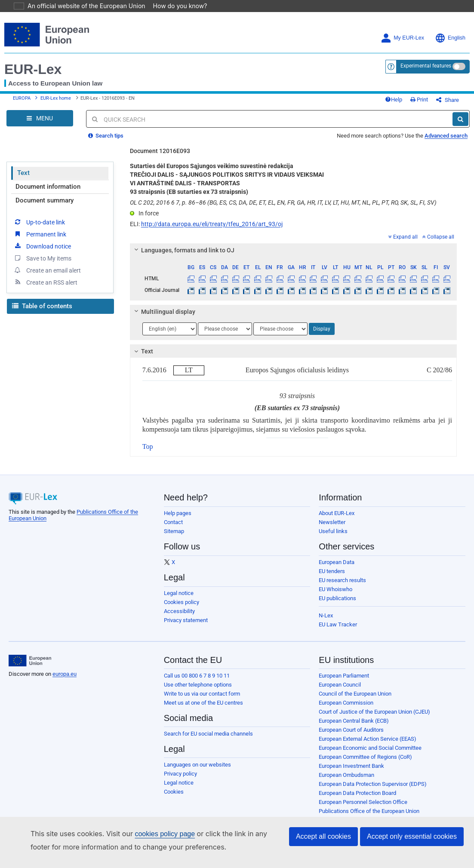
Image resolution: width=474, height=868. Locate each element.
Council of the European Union (355, 700)
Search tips (106, 142)
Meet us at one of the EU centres (203, 709)
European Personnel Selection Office (363, 808)
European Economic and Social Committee (370, 754)
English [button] (450, 38)
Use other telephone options (198, 691)
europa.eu (65, 680)
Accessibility (179, 618)
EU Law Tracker (338, 631)
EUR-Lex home (56, 102)
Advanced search (446, 142)
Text (23, 179)
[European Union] (30, 667)
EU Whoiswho (335, 596)
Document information (48, 193)
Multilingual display (163, 318)
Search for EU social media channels (208, 740)
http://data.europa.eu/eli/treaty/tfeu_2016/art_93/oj (212, 230)
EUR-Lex (33, 69)
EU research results (342, 587)
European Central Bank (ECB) (354, 727)
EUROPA (22, 102)
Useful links (333, 538)
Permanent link (40, 240)
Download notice (42, 252)
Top (148, 453)
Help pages (178, 520)
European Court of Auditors (351, 736)
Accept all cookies (323, 836)
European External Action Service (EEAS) (368, 745)
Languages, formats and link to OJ (183, 257)
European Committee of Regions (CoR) (365, 763)
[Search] (460, 126)
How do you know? (175, 6)
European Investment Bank (351, 772)
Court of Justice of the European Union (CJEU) (374, 718)
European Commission (346, 709)
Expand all (403, 243)
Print (433, 103)
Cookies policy (182, 609)
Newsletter (332, 529)
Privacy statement (186, 627)
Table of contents (42, 313)
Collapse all (438, 243)
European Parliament (344, 682)
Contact (173, 529)
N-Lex (326, 622)
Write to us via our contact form (202, 700)
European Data (337, 569)
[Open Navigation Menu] (40, 125)
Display (322, 335)
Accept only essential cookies (412, 836)
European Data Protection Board (357, 799)
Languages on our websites (197, 771)
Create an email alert (47, 276)
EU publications (337, 605)
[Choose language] (169, 335)
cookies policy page (151, 834)
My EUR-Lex (402, 38)
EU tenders (332, 578)
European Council (340, 691)
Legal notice (179, 600)
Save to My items (42, 264)
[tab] (293, 257)
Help (408, 103)
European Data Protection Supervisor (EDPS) (373, 790)
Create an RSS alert (45, 288)
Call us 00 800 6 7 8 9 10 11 (197, 682)
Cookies (174, 798)
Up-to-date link (39, 228)
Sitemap (174, 538)
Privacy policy (180, 780)
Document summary (45, 207)
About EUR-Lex (337, 520)
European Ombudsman (346, 781)
